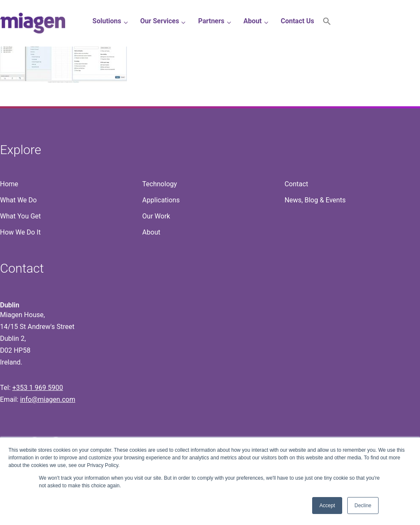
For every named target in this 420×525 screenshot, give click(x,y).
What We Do (18, 200)
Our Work (156, 216)
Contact (296, 184)
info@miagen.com (47, 399)
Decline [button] (363, 506)
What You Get (21, 216)
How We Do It (20, 232)
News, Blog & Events (315, 200)
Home (9, 184)
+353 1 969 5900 (38, 388)
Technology (159, 184)
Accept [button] (327, 506)
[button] (327, 23)
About (151, 232)
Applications (161, 200)
